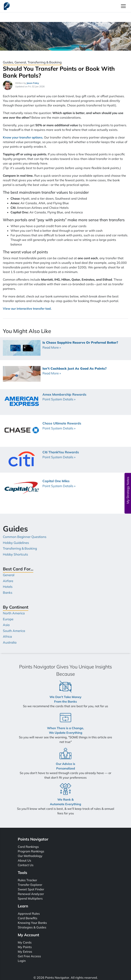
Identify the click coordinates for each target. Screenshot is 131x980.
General (9, 575)
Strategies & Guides (32, 927)
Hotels (8, 587)
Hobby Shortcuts (15, 554)
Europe (8, 619)
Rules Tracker (27, 880)
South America (14, 631)
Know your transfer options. (23, 137)
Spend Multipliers (30, 898)
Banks (8, 592)
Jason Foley (33, 83)
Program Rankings (31, 851)
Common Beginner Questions (25, 537)
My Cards (25, 942)
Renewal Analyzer (31, 894)
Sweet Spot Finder (31, 889)
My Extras (25, 952)
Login (22, 961)
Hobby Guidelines (16, 543)
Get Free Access (29, 956)
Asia (6, 625)
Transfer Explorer (30, 885)
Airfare (8, 581)
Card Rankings (28, 847)
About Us (24, 860)
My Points (25, 947)
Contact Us (26, 865)
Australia (10, 642)
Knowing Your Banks (32, 923)
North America (14, 613)
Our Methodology (30, 856)
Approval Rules (29, 914)
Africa (7, 636)
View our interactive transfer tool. (27, 309)
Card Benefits (28, 918)
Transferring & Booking (20, 548)
